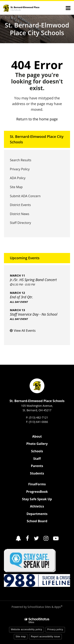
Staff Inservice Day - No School (34, 314)
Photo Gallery (37, 444)
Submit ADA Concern (25, 196)
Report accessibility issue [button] (45, 637)
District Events (20, 205)
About (37, 436)
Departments (37, 514)
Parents (37, 466)
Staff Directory (20, 223)
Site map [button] (21, 637)
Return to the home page (37, 119)
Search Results (21, 160)
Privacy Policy (20, 169)
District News (20, 214)
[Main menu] (68, 8)
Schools (37, 451)
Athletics (37, 506)
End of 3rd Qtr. (22, 297)
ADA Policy (18, 178)
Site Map (16, 187)
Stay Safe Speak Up (37, 499)
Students (37, 473)
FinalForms (37, 484)
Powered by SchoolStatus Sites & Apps (37, 607)
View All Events (25, 331)
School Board (37, 521)
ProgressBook (37, 492)
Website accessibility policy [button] (27, 629)
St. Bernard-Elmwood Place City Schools (37, 139)
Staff (37, 459)
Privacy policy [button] (55, 629)
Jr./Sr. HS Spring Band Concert (33, 280)
